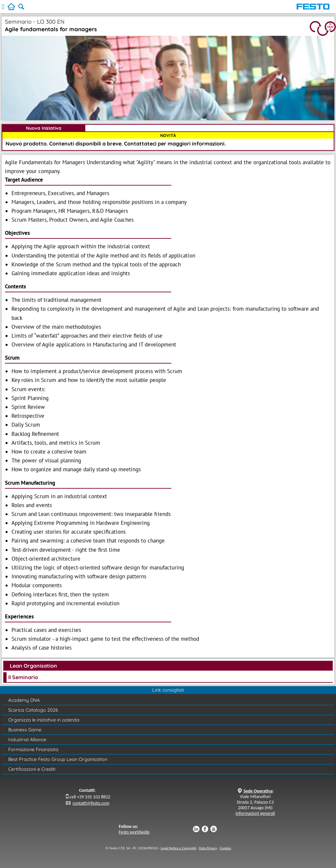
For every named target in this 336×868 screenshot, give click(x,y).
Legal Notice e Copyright (178, 848)
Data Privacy (208, 848)
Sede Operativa (258, 791)
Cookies (226, 848)
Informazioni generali (255, 813)
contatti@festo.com (91, 803)
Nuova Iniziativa (44, 128)
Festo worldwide (134, 832)
